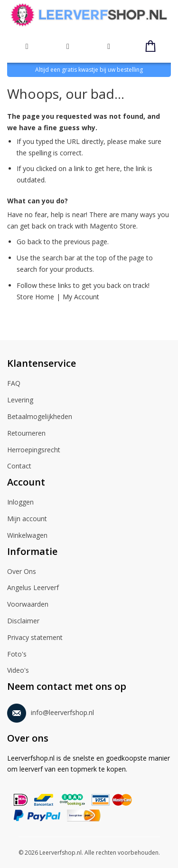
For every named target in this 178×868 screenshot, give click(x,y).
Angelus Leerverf (33, 588)
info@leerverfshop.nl (51, 711)
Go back (29, 242)
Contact (19, 467)
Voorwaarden (28, 605)
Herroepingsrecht (34, 450)
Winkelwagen (27, 536)
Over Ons (22, 572)
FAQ (14, 384)
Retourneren (26, 434)
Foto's (17, 655)
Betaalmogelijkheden (40, 417)
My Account (81, 297)
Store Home (35, 297)
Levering (20, 401)
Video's (18, 671)
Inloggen (20, 503)
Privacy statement (35, 638)
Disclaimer (23, 621)
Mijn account (27, 519)
